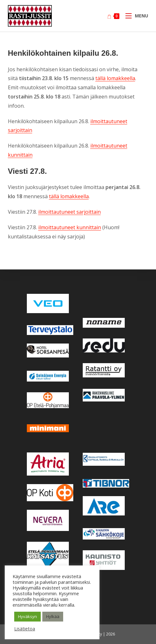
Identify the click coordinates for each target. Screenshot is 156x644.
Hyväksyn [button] (27, 616)
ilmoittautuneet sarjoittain (69, 212)
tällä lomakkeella (115, 78)
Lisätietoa (25, 628)
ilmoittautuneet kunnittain (70, 227)
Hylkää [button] (53, 616)
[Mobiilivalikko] (135, 16)
